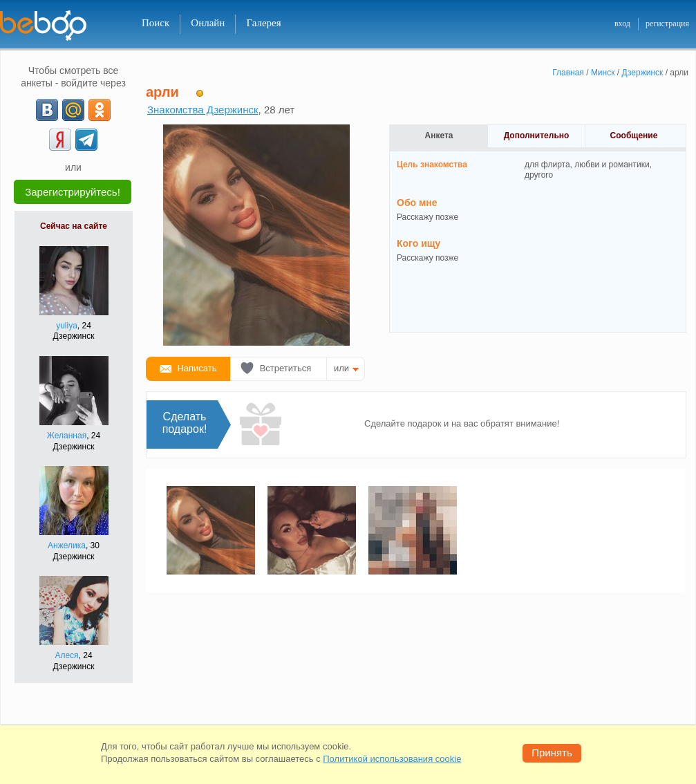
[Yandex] (60, 140)
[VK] (47, 110)
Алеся (66, 655)
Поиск (156, 23)
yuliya (67, 326)
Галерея (263, 23)
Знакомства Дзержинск (203, 110)
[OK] (100, 110)
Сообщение (634, 136)
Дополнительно (537, 136)
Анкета (439, 136)
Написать (197, 368)
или (341, 368)
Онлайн (208, 23)
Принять (552, 753)
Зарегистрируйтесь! (73, 192)
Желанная (67, 436)
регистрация (667, 24)
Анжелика (67, 545)
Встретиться (286, 368)
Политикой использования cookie (392, 759)
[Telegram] (86, 140)
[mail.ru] (73, 110)
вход (622, 24)
